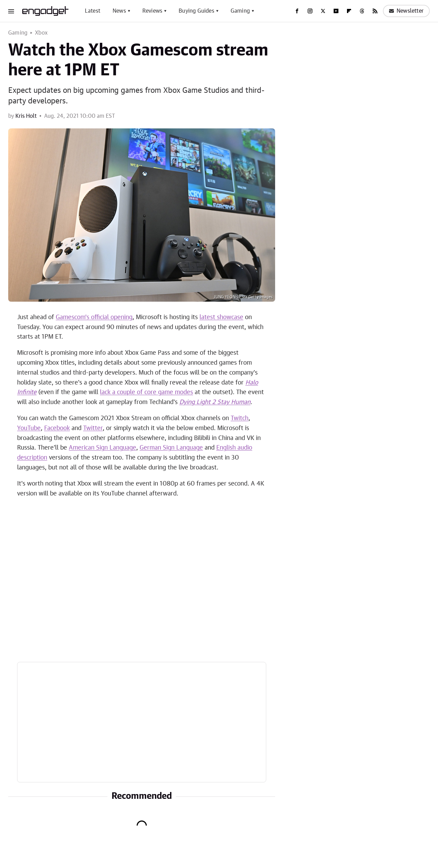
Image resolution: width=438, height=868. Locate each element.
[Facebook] (297, 11)
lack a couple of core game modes (146, 392)
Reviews (152, 11)
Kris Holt (26, 116)
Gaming (240, 11)
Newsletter (406, 11)
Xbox (41, 33)
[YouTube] (336, 11)
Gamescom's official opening (94, 317)
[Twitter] (323, 11)
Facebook (57, 428)
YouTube (29, 428)
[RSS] (375, 11)
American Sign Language (102, 448)
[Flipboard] (349, 11)
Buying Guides (196, 11)
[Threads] (362, 11)
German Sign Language (171, 448)
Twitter (93, 428)
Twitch (240, 418)
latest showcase (221, 317)
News (119, 11)
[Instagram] (310, 11)
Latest (93, 11)
